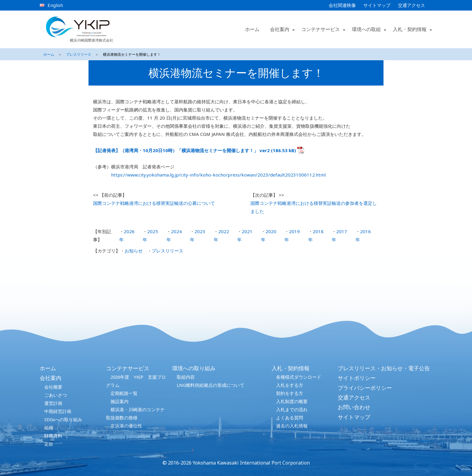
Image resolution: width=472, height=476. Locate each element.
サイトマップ (377, 5)
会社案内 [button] (280, 29)
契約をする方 (290, 393)
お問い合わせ (354, 407)
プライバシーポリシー (365, 388)
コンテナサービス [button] (321, 29)
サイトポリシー (357, 378)
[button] (293, 30)
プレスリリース (79, 54)
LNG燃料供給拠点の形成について (211, 385)
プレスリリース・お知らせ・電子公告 (384, 368)
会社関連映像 (342, 5)
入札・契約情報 (290, 368)
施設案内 (120, 401)
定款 (49, 444)
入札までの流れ (292, 409)
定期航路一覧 (124, 393)
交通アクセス (411, 5)
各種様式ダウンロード (299, 377)
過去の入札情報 (292, 426)
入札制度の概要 (292, 401)
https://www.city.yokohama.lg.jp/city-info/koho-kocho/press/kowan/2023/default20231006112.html (218, 175)
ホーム (252, 29)
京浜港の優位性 (126, 426)
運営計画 (53, 403)
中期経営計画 (58, 411)
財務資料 (53, 436)
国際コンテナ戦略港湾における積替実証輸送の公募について (154, 203)
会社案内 (51, 378)
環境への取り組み (194, 368)
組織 (49, 427)
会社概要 (53, 387)
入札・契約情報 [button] (410, 29)
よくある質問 (290, 418)
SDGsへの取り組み (63, 419)
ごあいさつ (56, 395)
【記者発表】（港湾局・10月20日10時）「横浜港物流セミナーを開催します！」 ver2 (181, 150)
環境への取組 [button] (366, 29)
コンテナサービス (128, 368)
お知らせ (134, 251)
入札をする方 (290, 385)
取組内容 (186, 377)
